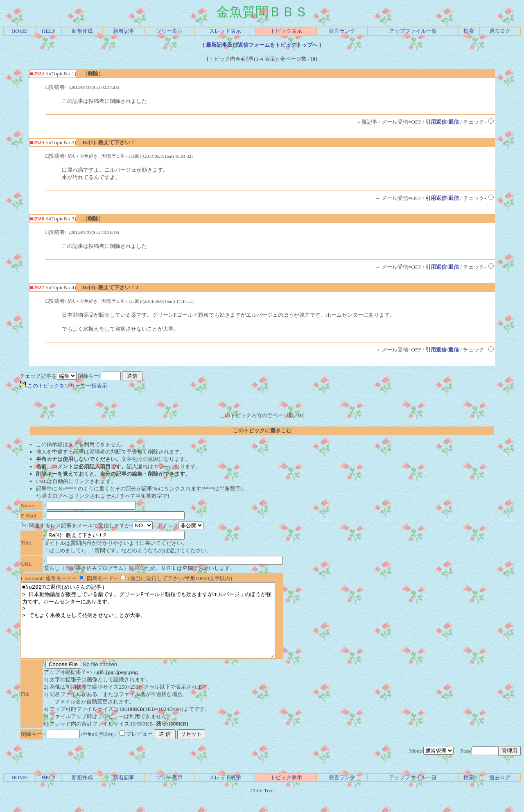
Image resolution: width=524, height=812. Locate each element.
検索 (469, 31)
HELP (49, 31)
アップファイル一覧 (413, 31)
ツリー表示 (169, 31)
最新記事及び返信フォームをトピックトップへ (262, 45)
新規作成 (82, 31)
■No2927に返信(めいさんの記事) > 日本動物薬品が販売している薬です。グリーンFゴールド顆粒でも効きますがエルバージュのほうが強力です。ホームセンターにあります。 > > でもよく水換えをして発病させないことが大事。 (163, 628)
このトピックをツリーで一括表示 (63, 386)
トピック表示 (286, 31)
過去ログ (500, 31)
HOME (19, 31)
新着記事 (124, 31)
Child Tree (262, 805)
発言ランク (342, 31)
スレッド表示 (225, 31)
